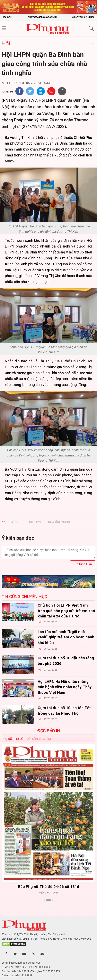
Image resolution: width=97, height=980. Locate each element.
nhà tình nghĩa (59, 522)
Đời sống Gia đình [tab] (39, 739)
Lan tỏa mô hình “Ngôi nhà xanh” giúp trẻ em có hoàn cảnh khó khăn (66, 637)
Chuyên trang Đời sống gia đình (42, 17)
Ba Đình (15, 522)
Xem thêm (49, 907)
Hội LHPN (34, 522)
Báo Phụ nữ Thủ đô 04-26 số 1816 (49, 887)
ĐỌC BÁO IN (48, 731)
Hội (6, 43)
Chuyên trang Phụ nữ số (83, 17)
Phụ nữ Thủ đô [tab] (12, 739)
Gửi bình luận (83, 564)
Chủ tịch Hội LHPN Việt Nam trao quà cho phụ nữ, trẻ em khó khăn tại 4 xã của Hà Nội (66, 611)
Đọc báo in (7, 17)
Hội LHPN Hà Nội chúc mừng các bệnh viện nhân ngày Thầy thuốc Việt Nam (65, 687)
